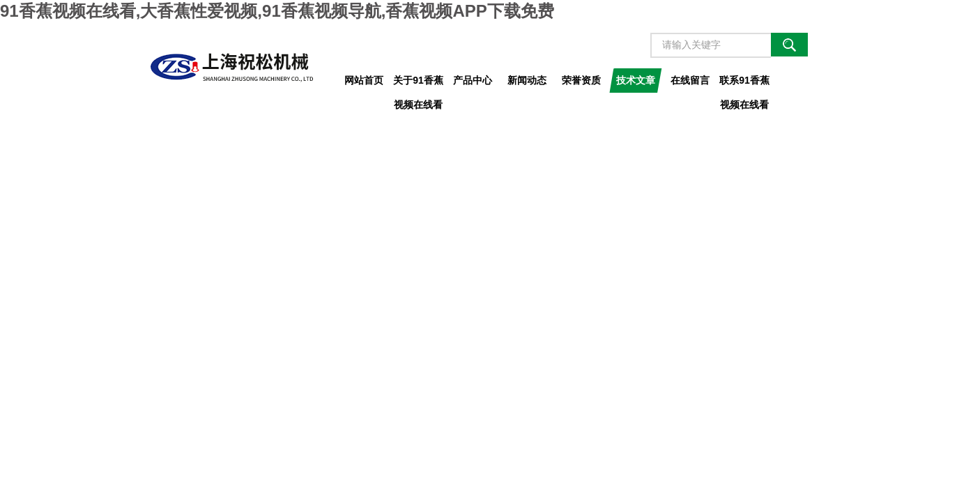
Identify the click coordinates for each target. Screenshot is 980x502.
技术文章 (636, 80)
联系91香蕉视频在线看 (744, 84)
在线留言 (690, 80)
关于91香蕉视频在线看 (418, 84)
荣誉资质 (581, 80)
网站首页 (364, 80)
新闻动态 (527, 80)
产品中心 (473, 80)
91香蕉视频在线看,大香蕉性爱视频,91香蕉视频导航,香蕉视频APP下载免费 (277, 11)
